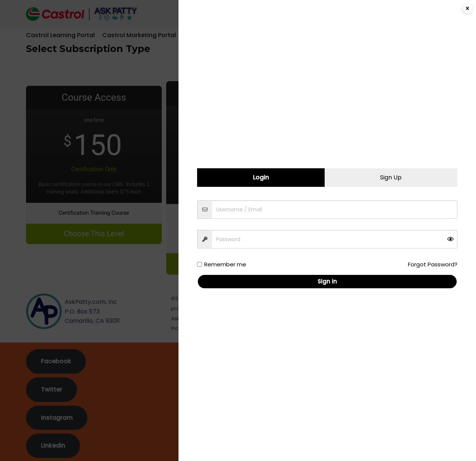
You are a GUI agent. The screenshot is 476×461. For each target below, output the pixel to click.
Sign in (328, 281)
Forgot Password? (433, 264)
